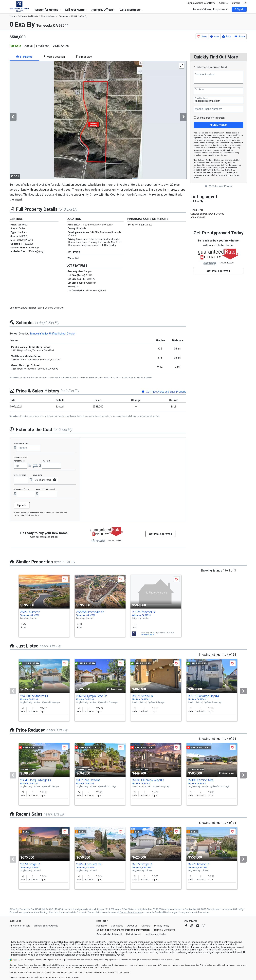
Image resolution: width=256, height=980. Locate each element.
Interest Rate (20, 475)
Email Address (201, 98)
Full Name (200, 89)
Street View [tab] (84, 57)
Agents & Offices (103, 10)
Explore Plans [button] (173, 960)
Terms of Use (224, 175)
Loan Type (38, 475)
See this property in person (211, 118)
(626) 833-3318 (147, 635)
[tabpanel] (98, 120)
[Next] (243, 691)
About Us (224, 3)
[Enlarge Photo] (182, 66)
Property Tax (45, 489)
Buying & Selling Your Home (201, 3)
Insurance (22, 489)
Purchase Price (21, 443)
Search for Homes (48, 10)
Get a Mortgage (131, 10)
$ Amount (46, 461)
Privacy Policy (162, 926)
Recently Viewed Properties (210, 9)
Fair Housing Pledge (156, 934)
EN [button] (245, 3)
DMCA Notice (133, 934)
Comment (205, 74)
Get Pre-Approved (218, 271)
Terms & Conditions (165, 930)
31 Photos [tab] (24, 57)
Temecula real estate (131, 912)
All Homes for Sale (20, 926)
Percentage (19, 461)
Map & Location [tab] (54, 57)
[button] (239, 9)
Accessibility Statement (109, 934)
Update (22, 505)
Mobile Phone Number (208, 109)
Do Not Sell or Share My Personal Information (123, 930)
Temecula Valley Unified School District (52, 334)
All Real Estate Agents (46, 926)
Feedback (102, 926)
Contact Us (117, 926)
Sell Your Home (76, 10)
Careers (236, 3)
